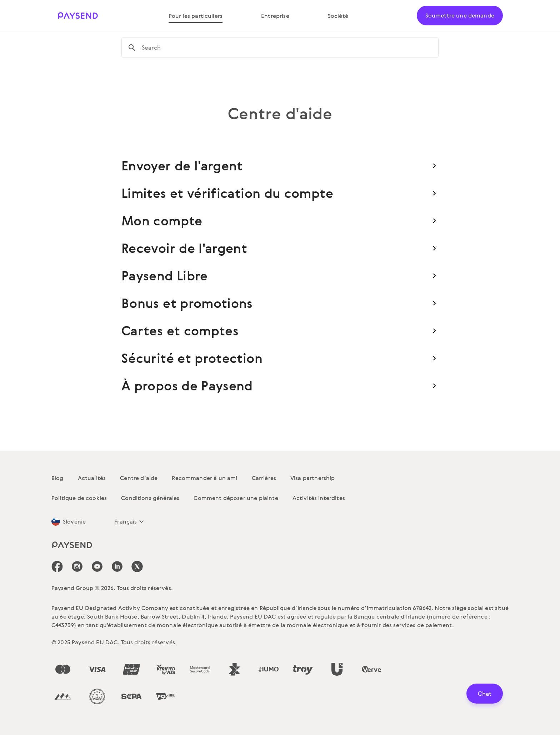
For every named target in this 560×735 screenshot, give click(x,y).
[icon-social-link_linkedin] (117, 566)
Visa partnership (313, 478)
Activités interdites (319, 498)
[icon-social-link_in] (77, 566)
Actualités (92, 478)
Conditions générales (150, 498)
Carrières (264, 478)
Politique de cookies (79, 498)
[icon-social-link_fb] (57, 566)
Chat (485, 693)
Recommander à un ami (204, 478)
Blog (57, 478)
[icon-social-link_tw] (137, 566)
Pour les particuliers (196, 16)
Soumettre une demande (460, 15)
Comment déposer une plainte (236, 498)
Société (338, 16)
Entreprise (275, 16)
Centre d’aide (139, 478)
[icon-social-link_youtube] (97, 566)
